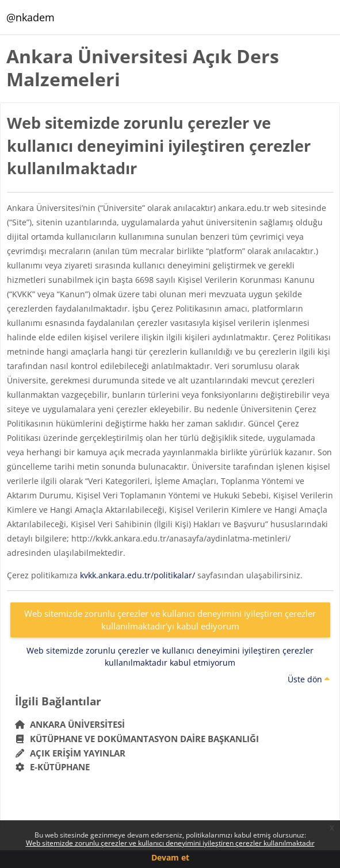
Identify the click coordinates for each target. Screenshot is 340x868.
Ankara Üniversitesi (70, 724)
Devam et (170, 857)
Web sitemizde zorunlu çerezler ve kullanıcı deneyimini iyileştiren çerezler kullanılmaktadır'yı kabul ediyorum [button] (170, 620)
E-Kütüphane (53, 767)
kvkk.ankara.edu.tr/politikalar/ (137, 575)
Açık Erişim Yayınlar (72, 753)
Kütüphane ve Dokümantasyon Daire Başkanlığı (137, 739)
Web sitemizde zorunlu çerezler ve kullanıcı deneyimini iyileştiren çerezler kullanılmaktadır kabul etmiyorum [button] (170, 656)
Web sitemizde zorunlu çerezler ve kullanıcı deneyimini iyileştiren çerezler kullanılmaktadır (170, 843)
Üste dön (309, 679)
